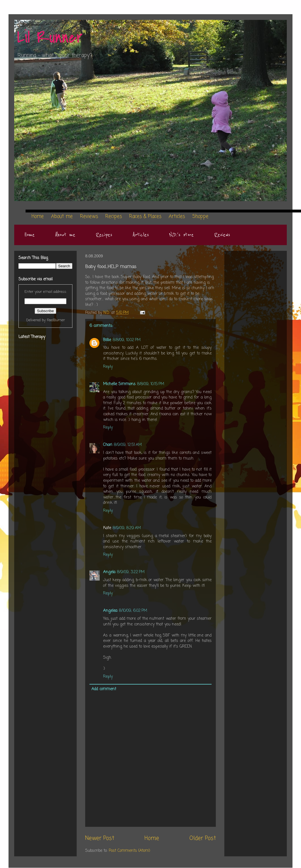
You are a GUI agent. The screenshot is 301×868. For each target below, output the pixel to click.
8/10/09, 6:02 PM (133, 611)
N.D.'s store (181, 235)
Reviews (222, 235)
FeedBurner (56, 320)
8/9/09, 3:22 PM (131, 572)
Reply (108, 367)
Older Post (203, 838)
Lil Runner (50, 38)
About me (65, 235)
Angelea (110, 611)
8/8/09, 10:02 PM (127, 340)
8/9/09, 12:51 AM (128, 445)
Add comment (104, 689)
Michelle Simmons (119, 384)
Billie (107, 340)
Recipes (104, 235)
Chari (108, 445)
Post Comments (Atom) (129, 851)
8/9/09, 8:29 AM (127, 528)
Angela (109, 572)
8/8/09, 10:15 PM (151, 384)
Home (30, 235)
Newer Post (100, 838)
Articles (141, 235)
